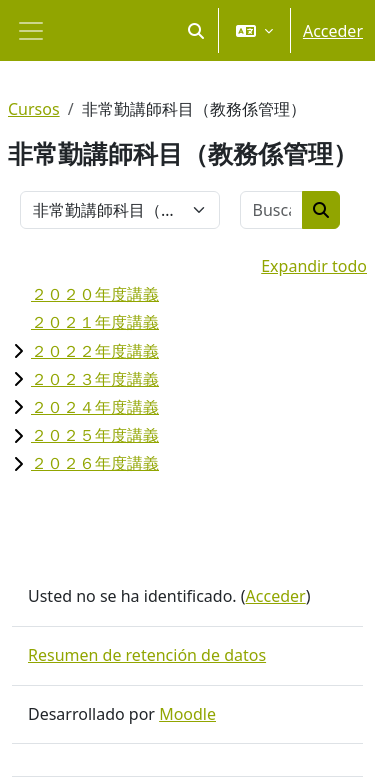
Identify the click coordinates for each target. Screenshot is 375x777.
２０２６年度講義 (95, 463)
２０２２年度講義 (95, 351)
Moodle (187, 714)
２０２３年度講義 (95, 379)
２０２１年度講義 (95, 322)
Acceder (333, 31)
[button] (196, 30)
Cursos (34, 109)
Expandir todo (314, 266)
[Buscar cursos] (272, 210)
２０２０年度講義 (95, 294)
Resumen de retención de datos (147, 655)
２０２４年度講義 (95, 407)
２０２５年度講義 (95, 435)
